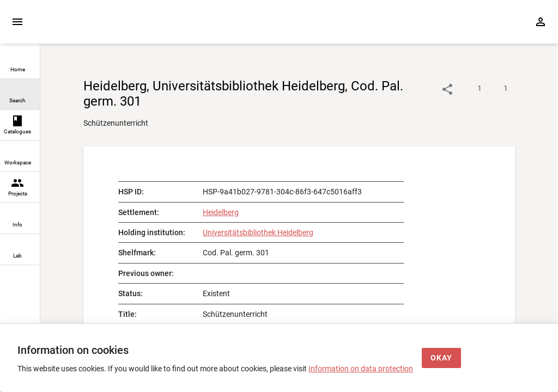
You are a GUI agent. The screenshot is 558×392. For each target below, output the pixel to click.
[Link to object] (447, 89)
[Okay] (441, 358)
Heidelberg (221, 212)
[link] (20, 63)
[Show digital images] (495, 89)
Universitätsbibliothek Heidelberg (258, 232)
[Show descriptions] (469, 89)
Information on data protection (361, 369)
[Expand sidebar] (17, 22)
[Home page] (102, 28)
